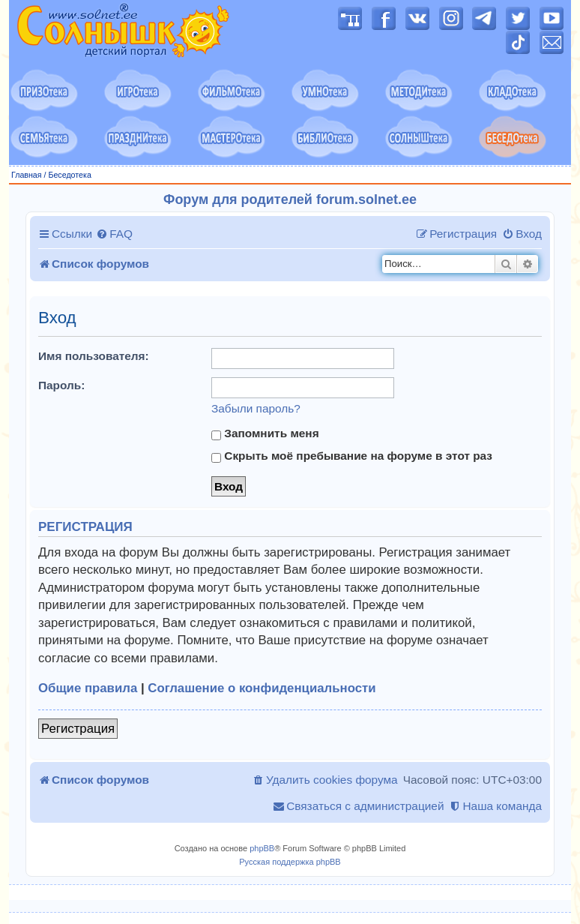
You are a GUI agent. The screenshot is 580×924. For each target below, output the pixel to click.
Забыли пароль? (256, 408)
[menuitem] (114, 234)
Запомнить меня (265, 433)
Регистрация (78, 729)
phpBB (262, 848)
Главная (27, 175)
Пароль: (61, 385)
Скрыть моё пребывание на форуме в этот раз (352, 456)
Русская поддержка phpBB (290, 862)
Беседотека (69, 175)
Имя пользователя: (94, 356)
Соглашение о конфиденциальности (262, 688)
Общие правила (88, 688)
